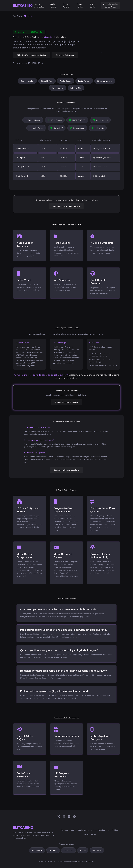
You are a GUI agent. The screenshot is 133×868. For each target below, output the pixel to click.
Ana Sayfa (17, 16)
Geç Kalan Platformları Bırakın (66, 206)
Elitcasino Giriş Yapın (65, 55)
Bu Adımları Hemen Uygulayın (67, 470)
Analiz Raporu (53, 5)
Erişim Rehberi (80, 5)
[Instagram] (64, 817)
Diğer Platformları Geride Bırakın (111, 5)
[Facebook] (69, 817)
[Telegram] (74, 817)
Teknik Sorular (93, 5)
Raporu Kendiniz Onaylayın (67, 402)
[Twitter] (59, 817)
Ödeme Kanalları (66, 5)
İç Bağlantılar (76, 88)
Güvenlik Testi (47, 81)
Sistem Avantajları (39, 5)
